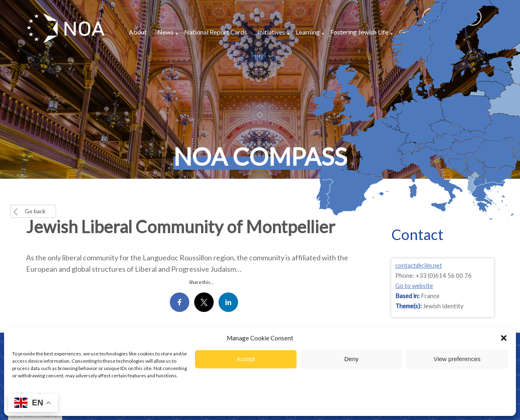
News (165, 32)
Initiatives (271, 32)
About (138, 32)
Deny (351, 359)
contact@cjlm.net (419, 265)
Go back (35, 211)
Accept (246, 359)
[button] (504, 338)
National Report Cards (216, 32)
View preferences (457, 359)
